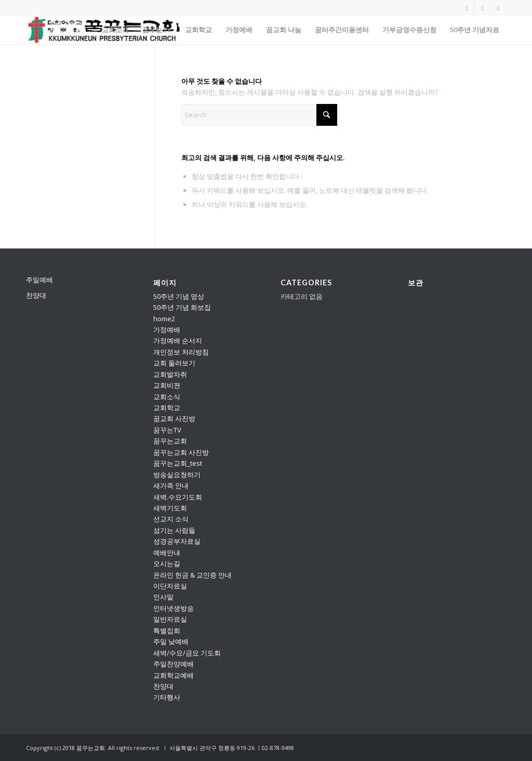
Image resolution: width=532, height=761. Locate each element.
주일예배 (39, 280)
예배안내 (167, 553)
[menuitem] (115, 30)
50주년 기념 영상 (179, 296)
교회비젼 (167, 385)
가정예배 (167, 330)
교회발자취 (170, 374)
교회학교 (167, 408)
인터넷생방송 (174, 608)
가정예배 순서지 (178, 340)
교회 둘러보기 (174, 363)
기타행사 (167, 697)
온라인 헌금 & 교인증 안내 (192, 575)
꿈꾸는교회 (170, 441)
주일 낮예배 (171, 641)
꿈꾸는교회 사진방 (181, 452)
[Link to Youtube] (467, 8)
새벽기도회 (170, 508)
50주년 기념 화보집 (182, 307)
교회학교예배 (174, 675)
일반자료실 (170, 619)
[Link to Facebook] (498, 8)
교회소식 (167, 397)
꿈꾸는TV (167, 430)
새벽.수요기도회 (178, 497)
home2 (164, 319)
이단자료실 (170, 586)
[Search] (259, 115)
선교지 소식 (171, 519)
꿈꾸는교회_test (178, 463)
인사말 (163, 597)
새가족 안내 (171, 486)
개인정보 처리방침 (181, 352)
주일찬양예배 (174, 664)
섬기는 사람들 (174, 530)
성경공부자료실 (177, 541)
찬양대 (36, 295)
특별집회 (167, 631)
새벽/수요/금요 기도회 (187, 653)
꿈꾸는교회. (91, 748)
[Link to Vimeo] (482, 8)
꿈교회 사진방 (174, 418)
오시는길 (167, 563)
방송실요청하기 (177, 475)
